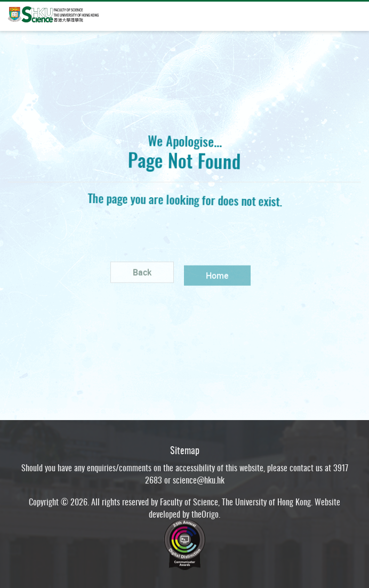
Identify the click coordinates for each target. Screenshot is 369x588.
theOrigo (205, 517)
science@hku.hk (199, 483)
